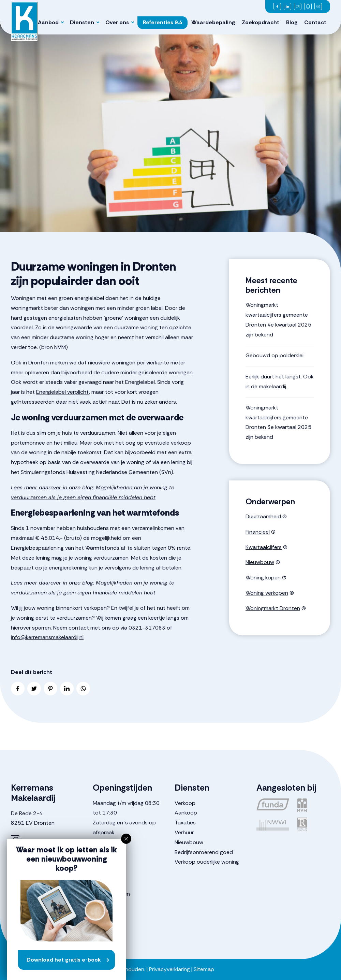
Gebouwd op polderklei (275, 355)
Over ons (117, 22)
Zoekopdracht (261, 22)
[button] (126, 839)
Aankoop (186, 813)
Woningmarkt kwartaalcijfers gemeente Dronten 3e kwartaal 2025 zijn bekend (278, 422)
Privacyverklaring (169, 969)
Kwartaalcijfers (264, 547)
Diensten (82, 22)
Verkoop (185, 803)
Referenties (162, 22)
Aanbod (48, 22)
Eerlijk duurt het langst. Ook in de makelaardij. (280, 381)
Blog (292, 22)
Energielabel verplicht (63, 392)
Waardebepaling (213, 22)
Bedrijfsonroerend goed (204, 852)
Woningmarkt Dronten (273, 608)
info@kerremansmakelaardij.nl (47, 637)
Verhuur (184, 832)
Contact (315, 22)
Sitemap (204, 969)
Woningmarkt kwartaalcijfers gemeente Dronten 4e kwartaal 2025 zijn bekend (278, 320)
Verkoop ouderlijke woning (207, 862)
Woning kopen (263, 578)
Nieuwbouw (260, 562)
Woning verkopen (267, 593)
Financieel (258, 532)
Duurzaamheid (263, 516)
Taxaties (185, 823)
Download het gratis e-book (64, 960)
